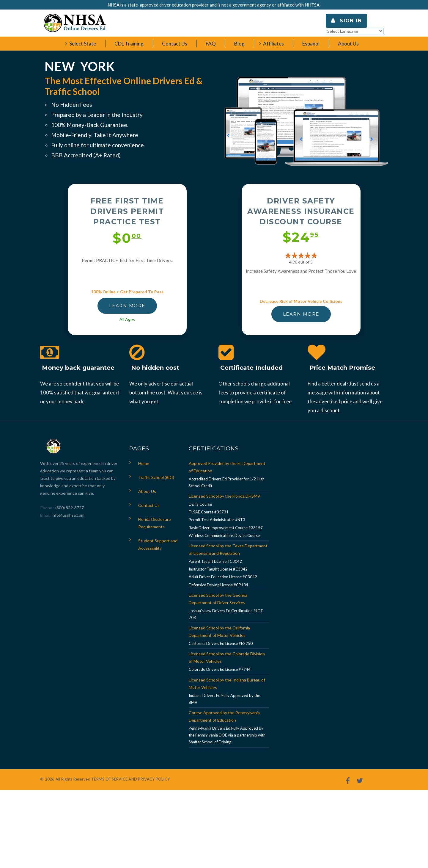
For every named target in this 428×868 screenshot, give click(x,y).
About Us (147, 491)
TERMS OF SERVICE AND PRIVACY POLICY (130, 779)
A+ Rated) (108, 155)
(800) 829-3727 (69, 508)
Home (144, 463)
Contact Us (149, 505)
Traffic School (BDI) (156, 477)
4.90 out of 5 (301, 262)
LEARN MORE (127, 306)
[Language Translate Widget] (355, 31)
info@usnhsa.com (68, 515)
